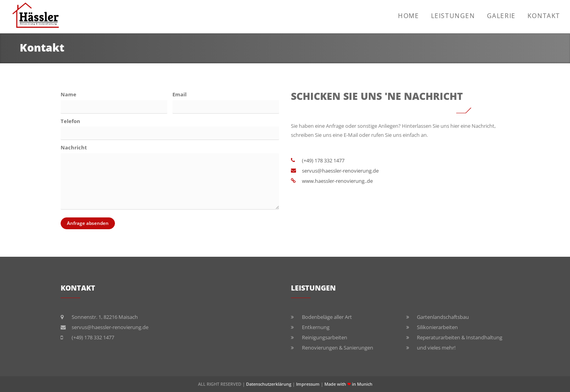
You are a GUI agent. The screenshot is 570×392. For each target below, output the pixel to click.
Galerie (501, 16)
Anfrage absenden (85, 223)
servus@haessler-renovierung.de (340, 171)
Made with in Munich (348, 384)
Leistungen (453, 16)
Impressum (308, 384)
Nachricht (74, 147)
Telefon (70, 121)
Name (68, 94)
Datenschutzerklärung (269, 384)
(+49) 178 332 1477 (323, 160)
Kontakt (544, 16)
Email (180, 94)
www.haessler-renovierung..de (337, 181)
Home (408, 16)
